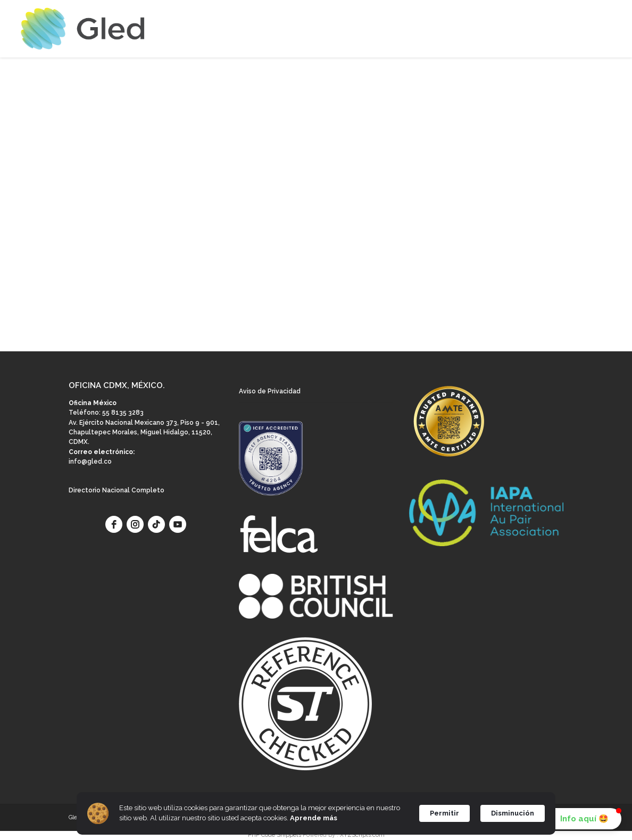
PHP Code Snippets (275, 835)
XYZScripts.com (362, 835)
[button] (577, 819)
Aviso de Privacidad (270, 391)
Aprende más (314, 818)
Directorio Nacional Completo (117, 490)
